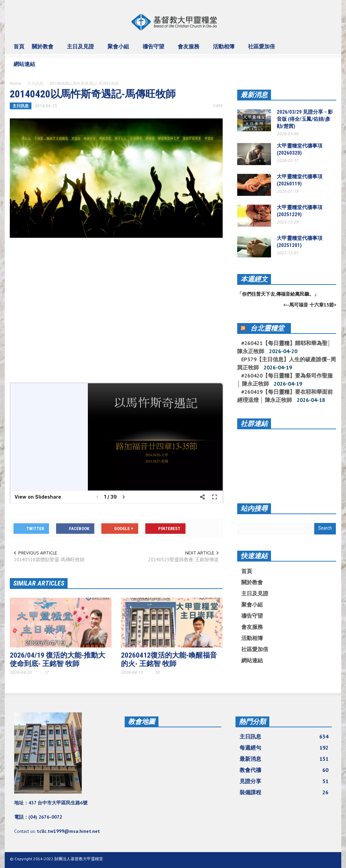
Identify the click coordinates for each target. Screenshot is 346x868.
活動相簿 (225, 49)
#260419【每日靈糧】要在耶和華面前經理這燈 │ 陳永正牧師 (285, 396)
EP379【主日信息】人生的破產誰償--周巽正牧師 (287, 363)
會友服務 (190, 49)
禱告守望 (154, 49)
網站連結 (25, 67)
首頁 (19, 46)
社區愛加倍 (263, 49)
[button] (329, 46)
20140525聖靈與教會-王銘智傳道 (183, 559)
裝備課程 (284, 792)
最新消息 (254, 95)
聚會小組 (119, 49)
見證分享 (284, 781)
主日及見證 (81, 49)
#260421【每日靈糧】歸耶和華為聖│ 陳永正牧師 (284, 347)
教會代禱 (284, 770)
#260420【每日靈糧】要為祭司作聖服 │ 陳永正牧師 (285, 380)
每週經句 (284, 748)
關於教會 (44, 49)
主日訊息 (35, 83)
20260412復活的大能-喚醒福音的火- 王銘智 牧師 (169, 659)
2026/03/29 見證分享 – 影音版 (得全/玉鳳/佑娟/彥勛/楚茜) (305, 119)
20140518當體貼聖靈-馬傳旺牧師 (49, 559)
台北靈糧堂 (267, 328)
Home (16, 83)
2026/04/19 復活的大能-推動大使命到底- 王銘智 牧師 (57, 659)
